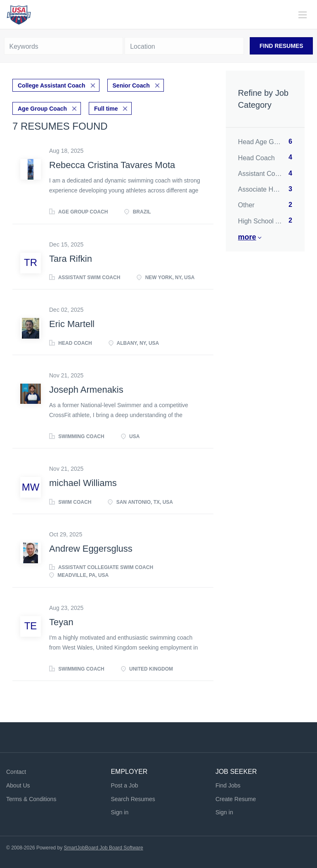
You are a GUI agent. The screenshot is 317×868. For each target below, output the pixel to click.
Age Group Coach (42, 109)
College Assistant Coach (52, 85)
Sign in (119, 812)
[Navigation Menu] (303, 15)
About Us (18, 785)
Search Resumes (133, 799)
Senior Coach (131, 85)
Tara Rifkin (71, 259)
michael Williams (83, 483)
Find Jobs (228, 785)
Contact (16, 772)
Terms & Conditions (31, 799)
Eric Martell (72, 324)
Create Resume (236, 799)
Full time (106, 109)
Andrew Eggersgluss (91, 549)
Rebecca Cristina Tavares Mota (112, 165)
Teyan (61, 622)
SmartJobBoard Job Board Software (104, 848)
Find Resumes (282, 46)
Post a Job (124, 785)
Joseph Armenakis (86, 390)
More (247, 237)
